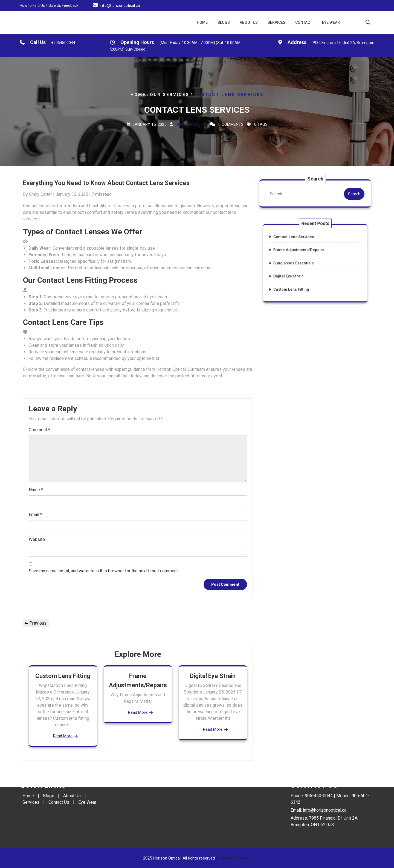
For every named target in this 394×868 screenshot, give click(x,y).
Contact (304, 22)
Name (36, 490)
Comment (39, 430)
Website (37, 539)
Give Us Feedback (63, 5)
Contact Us (59, 777)
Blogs (224, 22)
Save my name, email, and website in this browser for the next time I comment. (104, 571)
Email (35, 515)
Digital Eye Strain (213, 676)
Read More (63, 736)
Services (276, 22)
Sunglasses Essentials (302, 263)
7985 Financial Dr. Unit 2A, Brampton (343, 44)
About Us (249, 22)
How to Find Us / (34, 5)
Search (353, 194)
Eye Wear (331, 22)
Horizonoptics (191, 124)
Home (202, 22)
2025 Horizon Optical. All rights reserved (197, 858)
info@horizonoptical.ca (120, 5)
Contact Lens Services (302, 247)
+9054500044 (63, 44)
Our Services (170, 95)
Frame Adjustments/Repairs (305, 255)
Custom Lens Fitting (63, 676)
